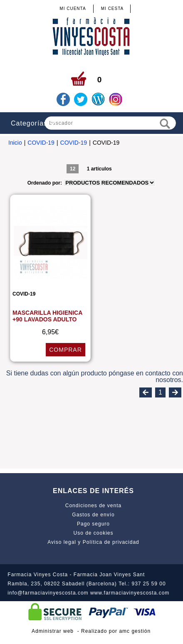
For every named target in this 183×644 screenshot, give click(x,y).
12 (73, 169)
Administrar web (53, 631)
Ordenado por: (46, 183)
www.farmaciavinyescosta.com (130, 593)
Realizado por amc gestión (116, 631)
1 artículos (99, 169)
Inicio (15, 143)
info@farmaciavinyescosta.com (48, 593)
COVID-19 (41, 143)
